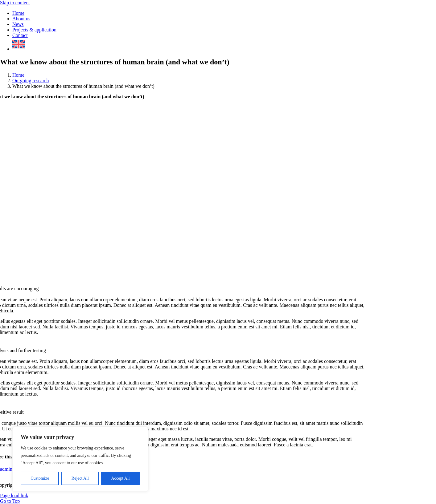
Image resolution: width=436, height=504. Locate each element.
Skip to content (15, 3)
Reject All (80, 478)
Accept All (120, 478)
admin (6, 469)
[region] (80, 459)
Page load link (14, 496)
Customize (40, 478)
